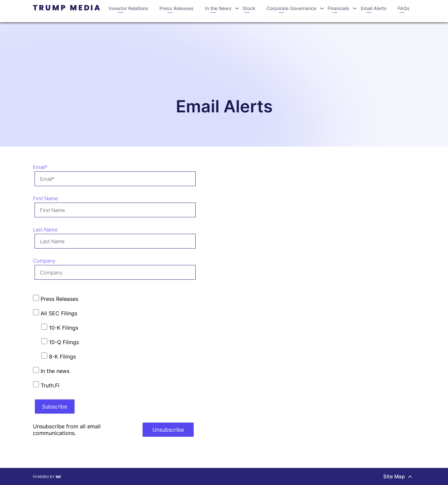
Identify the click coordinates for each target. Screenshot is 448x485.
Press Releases (177, 10)
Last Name (45, 230)
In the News (218, 10)
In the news (51, 371)
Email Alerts (374, 10)
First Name (45, 198)
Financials (338, 10)
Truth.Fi (46, 385)
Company (44, 261)
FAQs (404, 10)
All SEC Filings (55, 313)
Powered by (47, 477)
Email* (40, 167)
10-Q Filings (60, 342)
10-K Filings (60, 327)
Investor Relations (129, 10)
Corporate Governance (291, 10)
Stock (249, 10)
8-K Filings (59, 356)
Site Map (398, 476)
